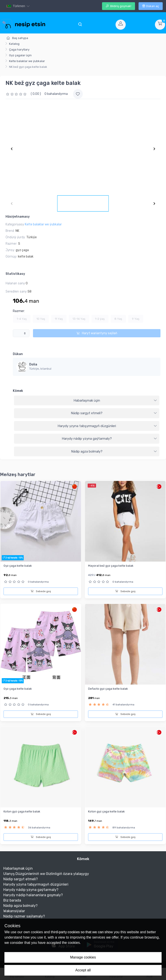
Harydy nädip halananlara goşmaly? (33, 895)
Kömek (18, 391)
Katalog (14, 44)
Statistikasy (15, 274)
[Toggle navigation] (80, 25)
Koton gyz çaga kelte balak (22, 811)
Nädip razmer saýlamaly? (24, 916)
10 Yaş (41, 319)
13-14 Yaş (79, 319)
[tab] (87, 401)
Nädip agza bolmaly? (114, 451)
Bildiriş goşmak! (119, 6)
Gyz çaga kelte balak (18, 566)
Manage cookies (83, 957)
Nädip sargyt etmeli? (114, 413)
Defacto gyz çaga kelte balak (108, 689)
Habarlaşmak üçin (115, 400)
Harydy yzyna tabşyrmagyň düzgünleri (107, 426)
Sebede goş (41, 591)
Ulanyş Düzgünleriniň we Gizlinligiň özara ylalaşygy (46, 874)
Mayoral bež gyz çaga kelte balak (111, 566)
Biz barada (12, 900)
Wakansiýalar (14, 911)
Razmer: (19, 311)
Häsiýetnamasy (18, 217)
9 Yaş (136, 319)
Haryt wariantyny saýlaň (97, 333)
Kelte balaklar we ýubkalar (27, 61)
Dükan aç (151, 6)
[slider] (17, 94)
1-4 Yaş (22, 319)
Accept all (83, 970)
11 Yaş (59, 319)
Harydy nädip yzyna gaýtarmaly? (109, 439)
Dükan (18, 354)
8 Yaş (118, 319)
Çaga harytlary (19, 50)
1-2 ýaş (100, 319)
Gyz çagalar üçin (20, 55)
